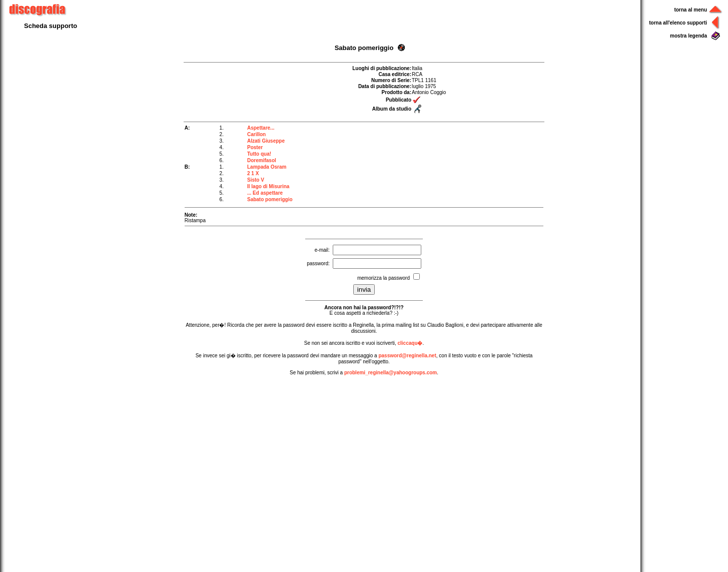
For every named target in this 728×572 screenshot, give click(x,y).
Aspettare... (261, 128)
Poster (255, 147)
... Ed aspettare (265, 193)
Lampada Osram (267, 167)
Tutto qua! (259, 154)
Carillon (256, 134)
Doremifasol (262, 160)
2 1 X (253, 173)
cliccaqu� (410, 343)
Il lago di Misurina (268, 186)
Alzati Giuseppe (266, 141)
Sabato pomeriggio (270, 199)
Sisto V (256, 180)
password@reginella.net (407, 356)
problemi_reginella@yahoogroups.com (391, 373)
